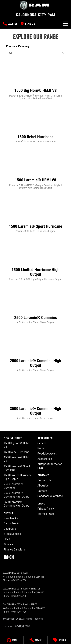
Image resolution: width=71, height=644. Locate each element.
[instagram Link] (12, 557)
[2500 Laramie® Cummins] (35, 306)
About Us (43, 486)
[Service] (35, 640)
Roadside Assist (47, 454)
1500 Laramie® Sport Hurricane (17, 468)
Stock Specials (13, 534)
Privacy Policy (46, 509)
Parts (41, 448)
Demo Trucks (12, 523)
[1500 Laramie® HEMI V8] (35, 170)
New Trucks (11, 518)
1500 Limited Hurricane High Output (18, 477)
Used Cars (10, 529)
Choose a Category (35, 51)
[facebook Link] (6, 557)
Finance (8, 544)
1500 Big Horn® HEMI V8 (16, 445)
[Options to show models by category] (35, 53)
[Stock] (12, 640)
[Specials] (59, 640)
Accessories (45, 459)
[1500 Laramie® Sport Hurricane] (35, 215)
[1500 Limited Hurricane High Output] (35, 260)
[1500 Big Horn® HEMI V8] (35, 80)
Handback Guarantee (50, 496)
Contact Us (44, 480)
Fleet (7, 539)
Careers (42, 491)
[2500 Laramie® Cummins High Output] (35, 351)
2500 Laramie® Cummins (13, 486)
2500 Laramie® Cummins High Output (17, 495)
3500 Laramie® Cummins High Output (17, 504)
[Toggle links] (16, 626)
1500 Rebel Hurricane (17, 452)
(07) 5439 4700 (19, 580)
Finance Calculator (15, 550)
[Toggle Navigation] (66, 24)
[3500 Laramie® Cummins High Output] (35, 399)
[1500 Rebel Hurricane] (35, 125)
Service (42, 443)
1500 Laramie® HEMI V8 (16, 459)
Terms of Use (46, 514)
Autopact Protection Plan (50, 466)
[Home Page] (35, 6)
